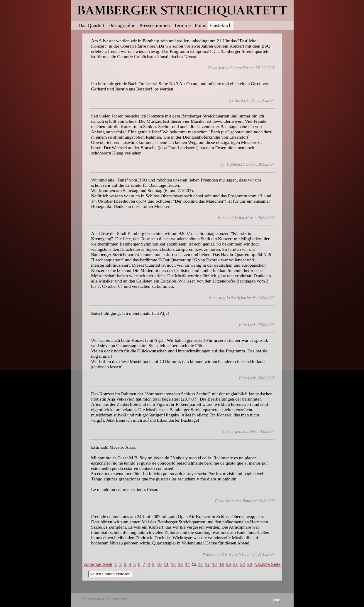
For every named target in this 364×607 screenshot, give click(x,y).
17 (207, 564)
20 (228, 564)
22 (243, 564)
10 (159, 564)
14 (187, 564)
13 (180, 564)
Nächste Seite (268, 564)
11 (166, 564)
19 (221, 564)
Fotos (200, 25)
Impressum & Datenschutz (105, 599)
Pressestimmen (155, 25)
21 (236, 564)
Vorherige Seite (98, 564)
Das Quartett (92, 25)
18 (214, 564)
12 (173, 564)
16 (200, 564)
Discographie (122, 25)
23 (250, 564)
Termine (182, 25)
